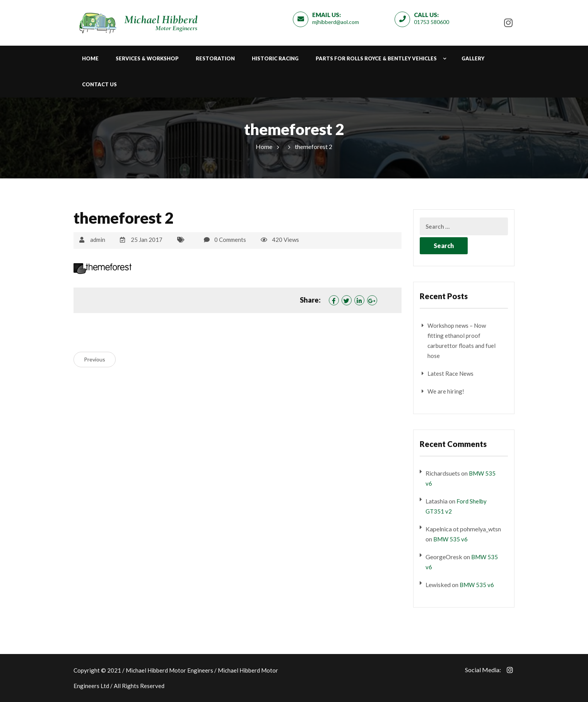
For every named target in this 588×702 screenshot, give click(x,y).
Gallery (473, 58)
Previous (95, 359)
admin (98, 240)
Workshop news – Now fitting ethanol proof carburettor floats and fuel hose (462, 341)
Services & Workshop (147, 58)
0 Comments (230, 240)
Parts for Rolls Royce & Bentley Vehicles (376, 58)
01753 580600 (432, 22)
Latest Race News (450, 373)
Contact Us (99, 84)
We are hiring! (446, 391)
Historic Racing (275, 58)
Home (90, 58)
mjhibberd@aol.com (336, 22)
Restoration (215, 58)
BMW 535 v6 (450, 539)
